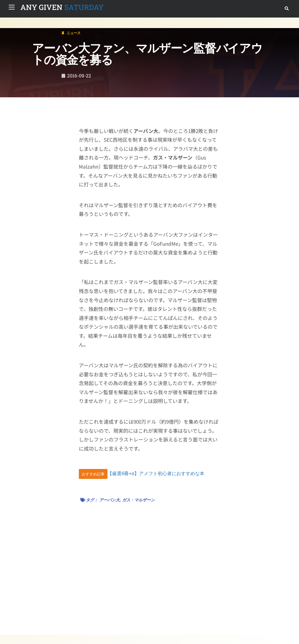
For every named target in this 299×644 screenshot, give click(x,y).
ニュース (39, 30)
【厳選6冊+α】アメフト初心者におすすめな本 (156, 474)
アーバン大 (109, 500)
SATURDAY (62, 7)
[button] (287, 9)
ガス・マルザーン (138, 500)
